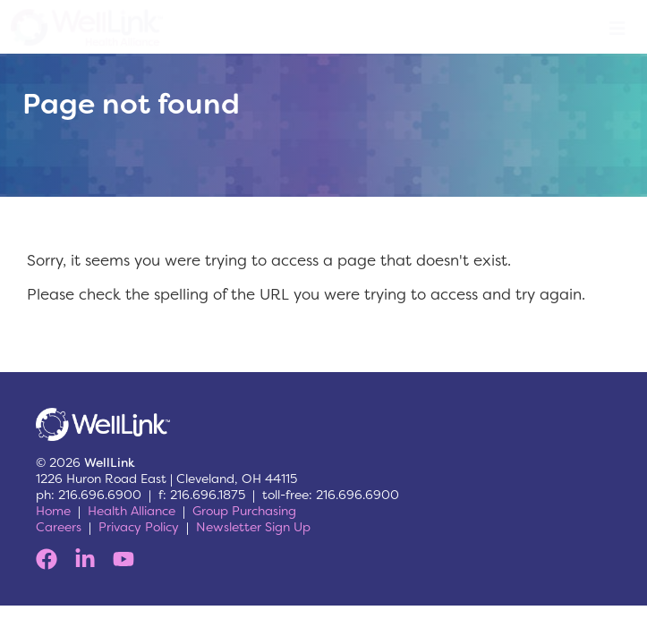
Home (53, 511)
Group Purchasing (244, 511)
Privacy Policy (139, 527)
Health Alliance (132, 511)
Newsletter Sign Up (253, 527)
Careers (59, 527)
